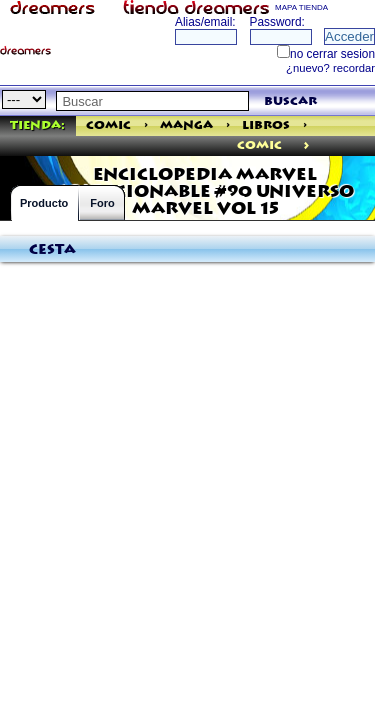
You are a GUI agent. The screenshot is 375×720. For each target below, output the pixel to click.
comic (259, 145)
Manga (186, 125)
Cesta (52, 250)
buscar (290, 101)
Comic (108, 125)
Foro (102, 203)
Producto (44, 203)
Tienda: (37, 125)
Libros (266, 125)
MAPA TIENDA (301, 7)
